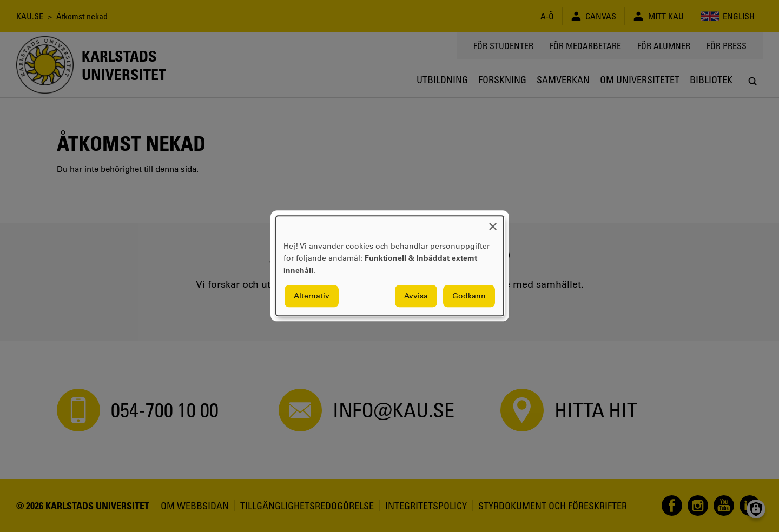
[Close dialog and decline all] (493, 222)
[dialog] (390, 266)
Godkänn (469, 296)
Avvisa (416, 296)
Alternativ (312, 296)
